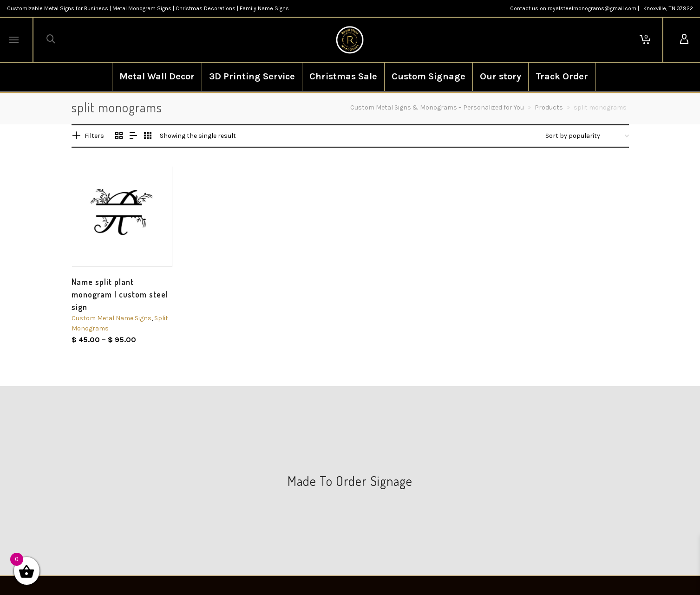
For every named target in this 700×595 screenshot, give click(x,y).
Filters (94, 136)
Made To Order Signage (350, 481)
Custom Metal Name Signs (111, 318)
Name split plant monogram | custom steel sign (120, 294)
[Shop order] (587, 136)
